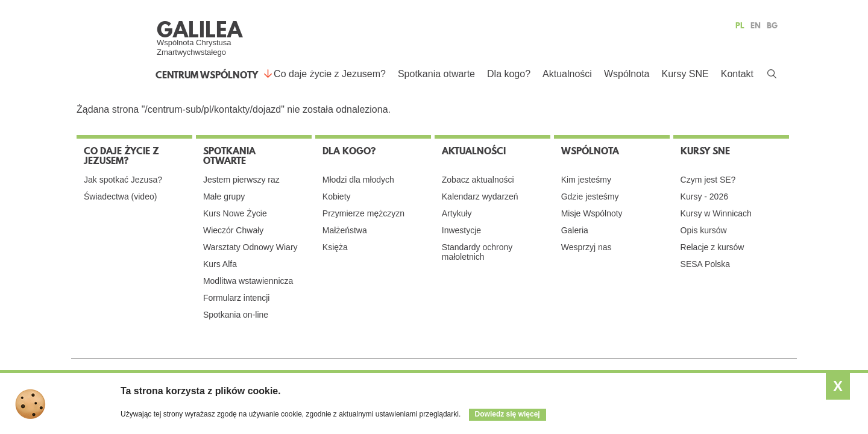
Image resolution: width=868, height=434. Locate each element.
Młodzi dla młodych (358, 180)
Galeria (575, 230)
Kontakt (737, 74)
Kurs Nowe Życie (235, 213)
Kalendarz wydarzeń (480, 197)
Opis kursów (704, 230)
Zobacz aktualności (478, 180)
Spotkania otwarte (436, 74)
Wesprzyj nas (587, 247)
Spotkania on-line (236, 315)
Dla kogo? (509, 74)
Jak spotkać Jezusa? (123, 180)
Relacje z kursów (712, 247)
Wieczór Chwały (233, 230)
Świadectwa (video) (120, 197)
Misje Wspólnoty (592, 213)
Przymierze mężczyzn (363, 213)
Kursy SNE (685, 74)
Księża (335, 247)
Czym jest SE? (708, 180)
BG (772, 25)
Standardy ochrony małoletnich (477, 252)
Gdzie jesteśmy (590, 197)
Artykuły (457, 213)
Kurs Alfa (220, 264)
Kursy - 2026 (704, 197)
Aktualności (567, 74)
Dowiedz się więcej (508, 414)
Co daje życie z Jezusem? (330, 74)
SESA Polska (706, 264)
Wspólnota (627, 74)
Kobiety (337, 197)
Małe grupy (224, 197)
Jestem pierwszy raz (241, 180)
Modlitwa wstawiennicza (248, 281)
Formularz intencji (236, 298)
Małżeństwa (345, 230)
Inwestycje (461, 230)
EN (756, 25)
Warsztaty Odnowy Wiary (250, 247)
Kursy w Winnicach (716, 213)
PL (740, 25)
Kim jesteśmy (586, 180)
